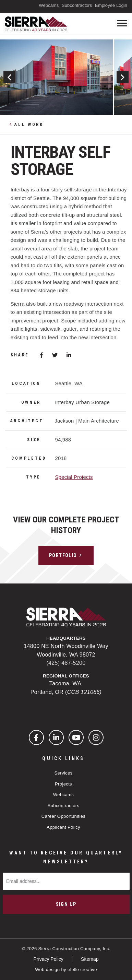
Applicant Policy (63, 827)
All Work (29, 125)
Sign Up (66, 904)
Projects (63, 784)
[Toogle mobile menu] (122, 23)
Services (64, 773)
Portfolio (63, 555)
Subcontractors (77, 5)
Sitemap (90, 959)
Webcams (49, 5)
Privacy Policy (49, 959)
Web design (47, 970)
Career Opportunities (63, 816)
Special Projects (74, 477)
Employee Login (111, 5)
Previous (9, 77)
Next (123, 77)
